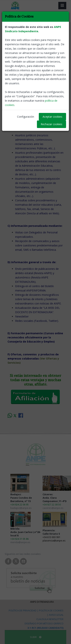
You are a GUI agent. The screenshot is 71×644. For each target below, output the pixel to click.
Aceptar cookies (52, 117)
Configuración (26, 117)
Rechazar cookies (51, 124)
